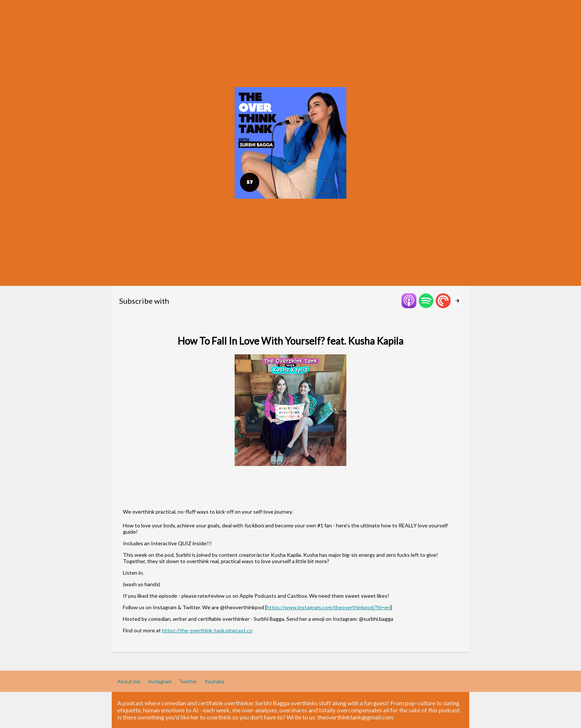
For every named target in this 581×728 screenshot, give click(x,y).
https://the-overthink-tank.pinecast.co (207, 630)
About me (129, 681)
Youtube (215, 681)
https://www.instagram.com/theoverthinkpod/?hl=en (328, 607)
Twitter (188, 681)
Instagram (160, 681)
